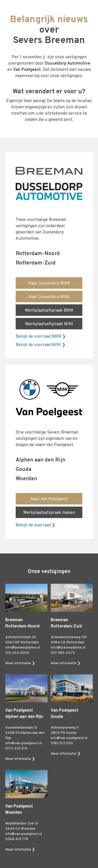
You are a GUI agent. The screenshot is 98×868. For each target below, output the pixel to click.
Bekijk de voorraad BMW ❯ (41, 337)
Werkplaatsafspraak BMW (49, 311)
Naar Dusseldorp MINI (49, 297)
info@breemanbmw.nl (23, 648)
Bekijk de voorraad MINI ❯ (41, 345)
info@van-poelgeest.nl (24, 743)
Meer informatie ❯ (20, 663)
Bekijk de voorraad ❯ (35, 525)
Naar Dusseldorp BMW (49, 284)
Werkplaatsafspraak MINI (49, 324)
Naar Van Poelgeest (49, 499)
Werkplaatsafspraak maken (49, 513)
